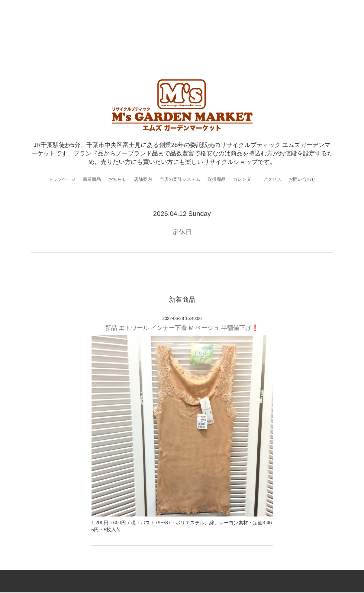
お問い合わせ (308, 179)
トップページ (56, 179)
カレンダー (247, 179)
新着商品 (87, 179)
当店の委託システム (180, 179)
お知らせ (114, 179)
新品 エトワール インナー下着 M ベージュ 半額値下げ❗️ (182, 328)
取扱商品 (218, 179)
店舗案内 (141, 179)
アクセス (277, 179)
